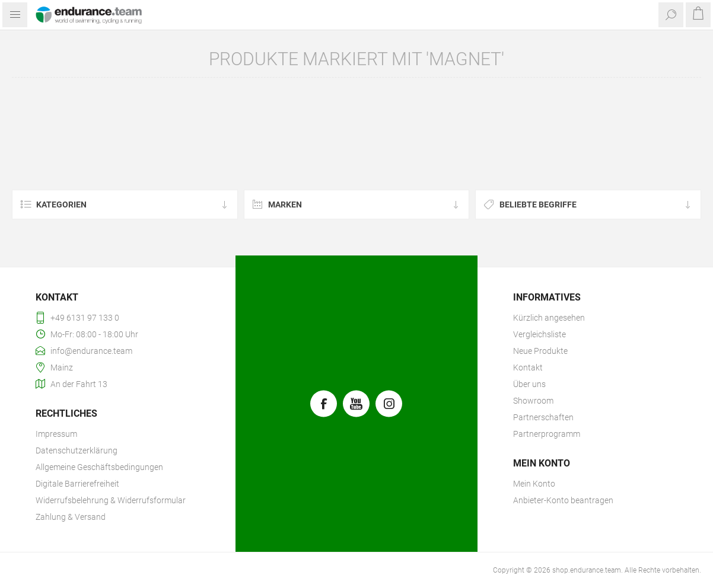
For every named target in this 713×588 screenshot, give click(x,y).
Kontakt (528, 367)
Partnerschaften (543, 417)
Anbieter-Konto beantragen (563, 500)
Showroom (533, 401)
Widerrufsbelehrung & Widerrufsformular (111, 500)
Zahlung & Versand (71, 517)
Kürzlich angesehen (549, 318)
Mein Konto (534, 484)
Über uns (529, 384)
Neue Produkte (540, 351)
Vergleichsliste (539, 334)
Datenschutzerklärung (77, 450)
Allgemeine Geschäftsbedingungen (99, 467)
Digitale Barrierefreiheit (77, 484)
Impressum (56, 434)
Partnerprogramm (547, 434)
